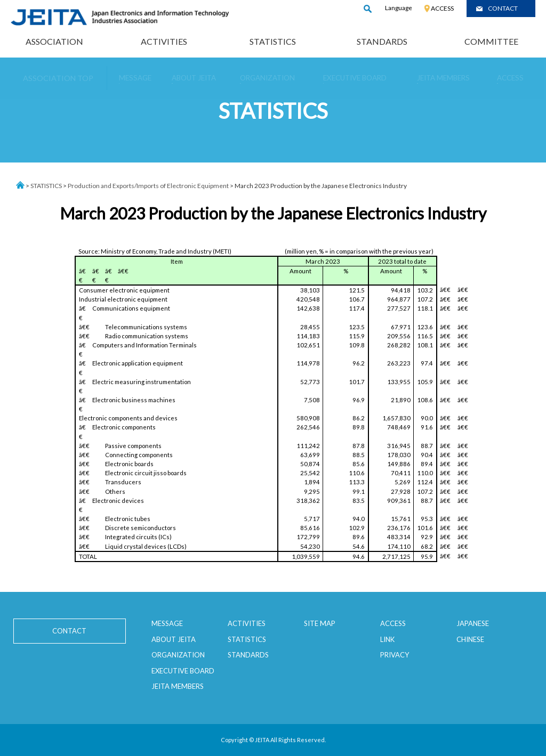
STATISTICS (273, 41)
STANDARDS (382, 41)
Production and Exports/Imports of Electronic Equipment (148, 186)
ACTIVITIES (164, 41)
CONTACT (503, 8)
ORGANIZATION (178, 655)
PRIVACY (395, 655)
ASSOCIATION (54, 41)
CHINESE (470, 639)
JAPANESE (473, 623)
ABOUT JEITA (174, 639)
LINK (387, 639)
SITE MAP (320, 623)
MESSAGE (167, 623)
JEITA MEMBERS (178, 686)
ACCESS (442, 8)
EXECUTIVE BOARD (183, 671)
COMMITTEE (491, 41)
